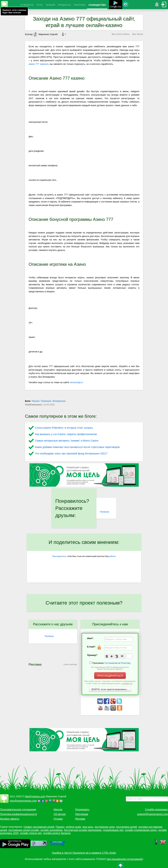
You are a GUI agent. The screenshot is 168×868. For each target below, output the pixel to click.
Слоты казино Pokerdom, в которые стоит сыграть (64, 428)
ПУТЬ (39, 5)
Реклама (80, 819)
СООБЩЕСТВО (97, 5)
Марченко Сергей (45, 34)
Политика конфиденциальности (18, 814)
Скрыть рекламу (70, 664)
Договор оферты (10, 819)
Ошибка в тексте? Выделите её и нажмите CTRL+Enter (84, 853)
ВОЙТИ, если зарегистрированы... (110, 689)
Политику (126, 663)
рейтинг (113, 556)
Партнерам (81, 814)
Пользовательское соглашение (18, 809)
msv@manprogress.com (23, 801)
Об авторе (60, 814)
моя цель (88, 827)
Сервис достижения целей (39, 827)
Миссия (58, 809)
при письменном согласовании (125, 859)
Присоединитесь (59, 556)
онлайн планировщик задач (141, 830)
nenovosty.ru (76, 382)
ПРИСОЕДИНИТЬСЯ (110, 676)
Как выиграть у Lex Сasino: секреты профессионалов (66, 434)
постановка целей (126, 827)
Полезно (104, 512)
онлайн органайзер (51, 830)
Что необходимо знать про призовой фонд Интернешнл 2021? (71, 454)
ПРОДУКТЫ (65, 5)
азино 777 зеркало (39, 64)
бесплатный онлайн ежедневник (83, 830)
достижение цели (105, 827)
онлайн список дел (31, 833)
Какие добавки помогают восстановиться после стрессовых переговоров (77, 447)
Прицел (60, 827)
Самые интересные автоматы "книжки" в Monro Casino (67, 441)
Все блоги (138, 34)
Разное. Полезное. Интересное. (49, 401)
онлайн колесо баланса (57, 833)
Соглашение (111, 663)
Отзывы (58, 819)
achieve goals (73, 827)
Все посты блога (121, 34)
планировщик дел (113, 830)
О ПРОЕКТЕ (27, 5)
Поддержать (82, 809)
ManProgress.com (35, 796)
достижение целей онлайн (24, 830)
